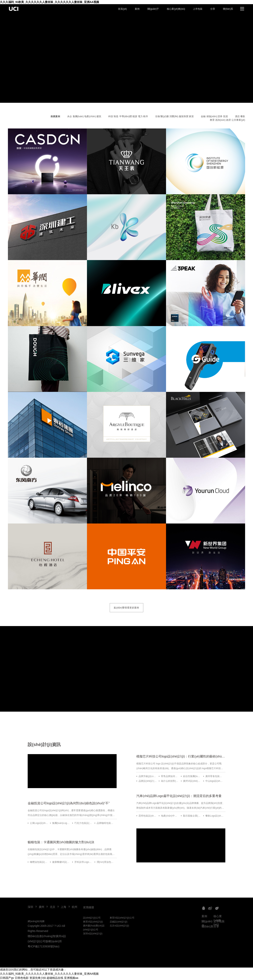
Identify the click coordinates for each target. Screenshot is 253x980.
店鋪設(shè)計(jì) (118, 922)
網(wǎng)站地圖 (36, 921)
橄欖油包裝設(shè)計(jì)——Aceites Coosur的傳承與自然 (39, 862)
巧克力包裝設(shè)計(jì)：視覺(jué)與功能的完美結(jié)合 (83, 823)
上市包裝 (198, 9)
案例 (137, 9)
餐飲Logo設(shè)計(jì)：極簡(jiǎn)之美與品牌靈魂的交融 (214, 816)
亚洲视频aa (71, 978)
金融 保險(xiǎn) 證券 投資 (214, 116)
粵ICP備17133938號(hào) (43, 946)
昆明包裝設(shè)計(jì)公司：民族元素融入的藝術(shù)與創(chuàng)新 (148, 816)
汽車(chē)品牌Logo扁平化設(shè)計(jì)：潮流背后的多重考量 (179, 796)
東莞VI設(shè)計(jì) (93, 922)
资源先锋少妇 (38, 978)
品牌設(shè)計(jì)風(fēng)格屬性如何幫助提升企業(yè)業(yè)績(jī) (148, 781)
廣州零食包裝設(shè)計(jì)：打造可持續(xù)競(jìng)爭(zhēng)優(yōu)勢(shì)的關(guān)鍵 (214, 776)
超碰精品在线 (55, 978)
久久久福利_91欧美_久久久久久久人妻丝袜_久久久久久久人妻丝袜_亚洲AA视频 (50, 2)
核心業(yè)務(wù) (176, 9)
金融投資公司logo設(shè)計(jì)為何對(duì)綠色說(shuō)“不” (69, 803)
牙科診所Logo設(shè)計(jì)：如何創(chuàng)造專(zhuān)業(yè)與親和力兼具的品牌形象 (83, 862)
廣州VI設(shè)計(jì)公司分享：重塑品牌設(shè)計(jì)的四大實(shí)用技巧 (192, 781)
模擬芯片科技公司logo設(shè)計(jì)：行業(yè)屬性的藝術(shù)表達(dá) (181, 756)
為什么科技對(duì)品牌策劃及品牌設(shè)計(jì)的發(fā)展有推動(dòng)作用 (170, 781)
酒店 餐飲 (240, 116)
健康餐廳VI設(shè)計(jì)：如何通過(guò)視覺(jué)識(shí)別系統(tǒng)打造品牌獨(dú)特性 (61, 862)
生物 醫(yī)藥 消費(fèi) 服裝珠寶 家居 (174, 116)
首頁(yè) (122, 9)
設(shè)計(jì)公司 (92, 918)
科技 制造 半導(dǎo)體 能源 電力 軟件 (128, 116)
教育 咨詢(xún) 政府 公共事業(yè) (228, 120)
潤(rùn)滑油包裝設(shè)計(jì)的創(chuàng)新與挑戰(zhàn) (106, 862)
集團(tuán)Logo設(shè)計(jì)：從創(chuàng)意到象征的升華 (61, 823)
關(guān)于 (153, 9)
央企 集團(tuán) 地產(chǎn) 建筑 (84, 116)
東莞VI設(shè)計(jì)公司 (122, 918)
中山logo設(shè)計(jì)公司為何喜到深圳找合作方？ (214, 781)
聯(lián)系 (228, 9)
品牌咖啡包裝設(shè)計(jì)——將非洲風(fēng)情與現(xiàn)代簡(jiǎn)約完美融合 (106, 823)
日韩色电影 (22, 978)
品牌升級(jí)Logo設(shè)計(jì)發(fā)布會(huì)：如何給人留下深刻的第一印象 (148, 776)
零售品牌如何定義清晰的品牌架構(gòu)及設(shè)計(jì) (170, 776)
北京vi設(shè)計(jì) (119, 926)
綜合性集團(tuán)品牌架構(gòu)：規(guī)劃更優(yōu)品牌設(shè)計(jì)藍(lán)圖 (192, 776)
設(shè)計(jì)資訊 (44, 745)
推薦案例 (55, 116)
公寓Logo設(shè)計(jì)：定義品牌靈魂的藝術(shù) (39, 823)
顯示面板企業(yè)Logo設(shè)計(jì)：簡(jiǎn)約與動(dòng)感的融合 (192, 816)
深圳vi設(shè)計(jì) (93, 934)
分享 (213, 9)
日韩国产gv (7, 978)
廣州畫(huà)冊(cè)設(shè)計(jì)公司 (94, 928)
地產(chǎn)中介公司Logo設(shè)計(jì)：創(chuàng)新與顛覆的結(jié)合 (170, 816)
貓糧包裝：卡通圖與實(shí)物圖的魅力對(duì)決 (61, 842)
